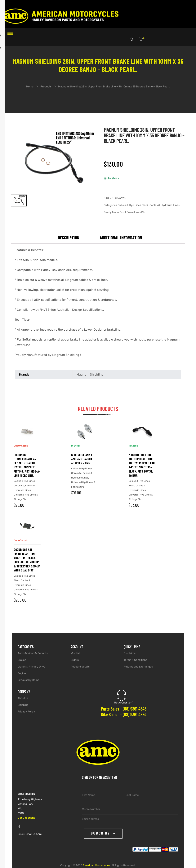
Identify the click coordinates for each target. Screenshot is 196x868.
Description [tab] (69, 238)
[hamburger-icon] (10, 34)
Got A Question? (124, 703)
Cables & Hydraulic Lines (165, 205)
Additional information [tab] (121, 238)
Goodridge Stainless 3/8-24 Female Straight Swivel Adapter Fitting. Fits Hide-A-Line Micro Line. (27, 465)
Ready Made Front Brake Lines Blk (124, 212)
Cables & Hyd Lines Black (133, 205)
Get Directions (26, 818)
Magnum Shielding (90, 375)
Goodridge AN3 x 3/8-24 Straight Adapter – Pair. (82, 459)
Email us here (33, 834)
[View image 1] (19, 200)
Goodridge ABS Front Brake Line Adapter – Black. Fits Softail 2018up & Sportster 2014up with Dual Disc (27, 560)
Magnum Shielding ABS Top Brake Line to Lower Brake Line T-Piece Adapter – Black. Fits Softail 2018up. (142, 465)
